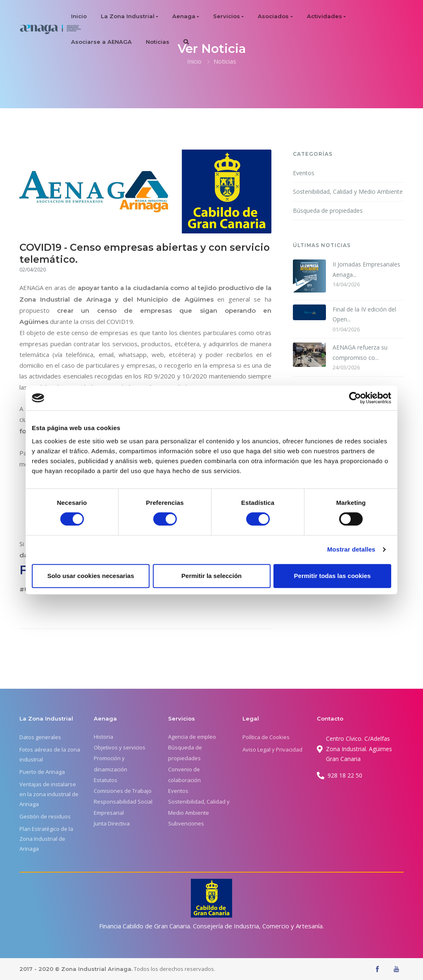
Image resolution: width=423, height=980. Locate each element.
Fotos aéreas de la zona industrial (50, 754)
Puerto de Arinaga (42, 772)
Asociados (273, 16)
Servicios (227, 16)
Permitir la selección (211, 576)
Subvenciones (186, 823)
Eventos (304, 173)
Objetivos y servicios (120, 747)
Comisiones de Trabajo (123, 791)
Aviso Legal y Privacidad (272, 749)
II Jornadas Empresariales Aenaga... (366, 269)
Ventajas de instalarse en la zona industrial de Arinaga (49, 794)
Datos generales (40, 737)
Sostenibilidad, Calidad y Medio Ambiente (348, 191)
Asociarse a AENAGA (101, 42)
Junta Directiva (112, 823)
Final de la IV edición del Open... (364, 314)
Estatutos (106, 780)
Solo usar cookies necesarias (90, 576)
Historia (103, 737)
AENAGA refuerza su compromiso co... (360, 352)
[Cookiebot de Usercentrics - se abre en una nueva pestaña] (355, 398)
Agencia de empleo (192, 737)
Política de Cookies (266, 737)
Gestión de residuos (45, 816)
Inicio (79, 16)
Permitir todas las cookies (333, 576)
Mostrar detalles (351, 549)
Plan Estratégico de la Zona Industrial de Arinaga (46, 839)
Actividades (324, 16)
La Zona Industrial (128, 16)
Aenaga (184, 16)
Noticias (158, 42)
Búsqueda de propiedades (328, 211)
